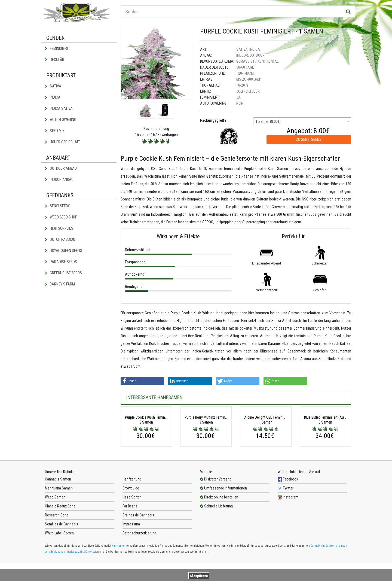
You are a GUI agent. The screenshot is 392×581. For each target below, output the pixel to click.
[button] (142, 381)
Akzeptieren (199, 576)
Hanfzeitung (132, 522)
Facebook (288, 522)
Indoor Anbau (59, 180)
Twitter (286, 531)
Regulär (55, 60)
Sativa (53, 86)
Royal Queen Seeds (64, 251)
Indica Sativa (59, 108)
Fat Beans (130, 549)
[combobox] (302, 121)
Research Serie (57, 558)
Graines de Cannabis (138, 558)
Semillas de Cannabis (62, 567)
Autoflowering (61, 120)
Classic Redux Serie (60, 549)
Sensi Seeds (58, 206)
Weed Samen (55, 540)
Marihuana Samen (59, 531)
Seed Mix (55, 131)
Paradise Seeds (61, 262)
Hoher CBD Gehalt (62, 142)
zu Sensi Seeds (309, 139)
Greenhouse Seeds (63, 273)
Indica (53, 97)
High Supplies (59, 228)
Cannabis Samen (58, 522)
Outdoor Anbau (61, 168)
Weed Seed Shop (61, 217)
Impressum (131, 567)
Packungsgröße (213, 120)
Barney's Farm (60, 284)
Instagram (288, 540)
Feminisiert (57, 48)
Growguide (131, 531)
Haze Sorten (132, 540)
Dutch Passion (60, 239)
